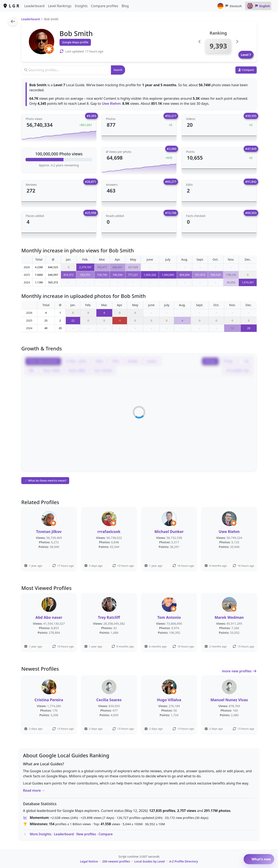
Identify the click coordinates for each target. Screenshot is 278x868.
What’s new (259, 859)
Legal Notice (89, 861)
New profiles (86, 834)
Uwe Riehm (111, 104)
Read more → (34, 790)
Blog (125, 6)
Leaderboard (34, 6)
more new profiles (239, 671)
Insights (81, 6)
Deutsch (229, 6)
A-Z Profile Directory (184, 861)
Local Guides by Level (150, 861)
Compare (106, 834)
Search (118, 70)
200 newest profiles (116, 861)
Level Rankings (60, 6)
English (258, 6)
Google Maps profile (75, 42)
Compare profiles (105, 6)
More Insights (41, 834)
